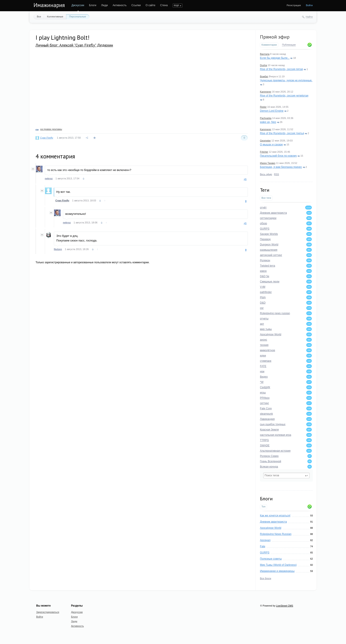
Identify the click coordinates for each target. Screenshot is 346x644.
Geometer (265, 141)
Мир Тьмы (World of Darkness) (278, 565)
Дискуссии (78, 5)
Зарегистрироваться (48, 612)
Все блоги (266, 578)
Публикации (289, 45)
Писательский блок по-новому (278, 156)
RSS (277, 174)
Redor (263, 107)
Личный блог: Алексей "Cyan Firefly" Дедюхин (74, 45)
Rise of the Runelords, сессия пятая (281, 69)
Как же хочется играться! (275, 516)
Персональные (77, 17)
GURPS (265, 553)
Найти (309, 17)
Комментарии (269, 45)
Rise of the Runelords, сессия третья (282, 133)
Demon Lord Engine (272, 111)
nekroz (49, 178)
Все (39, 17)
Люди (104, 5)
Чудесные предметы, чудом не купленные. (286, 80)
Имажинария (49, 5)
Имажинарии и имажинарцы (277, 571)
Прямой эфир (275, 37)
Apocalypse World (271, 528)
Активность (119, 5)
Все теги (266, 198)
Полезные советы (271, 559)
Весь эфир (266, 174)
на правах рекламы (51, 129)
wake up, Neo (268, 122)
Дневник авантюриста (273, 522)
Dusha (263, 65)
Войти (309, 5)
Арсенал (265, 540)
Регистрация (294, 5)
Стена (164, 5)
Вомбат (264, 76)
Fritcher (264, 152)
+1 (245, 179)
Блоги (93, 5)
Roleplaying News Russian (276, 534)
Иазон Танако (268, 163)
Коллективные (55, 17)
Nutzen (58, 249)
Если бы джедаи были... (275, 58)
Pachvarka (266, 118)
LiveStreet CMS (285, 606)
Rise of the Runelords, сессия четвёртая (284, 96)
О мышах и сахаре (271, 145)
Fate (263, 546)
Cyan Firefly (47, 138)
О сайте (150, 5)
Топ (263, 507)
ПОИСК (177, 5)
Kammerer (266, 92)
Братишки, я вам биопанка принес (281, 167)
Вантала (265, 54)
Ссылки (136, 5)
